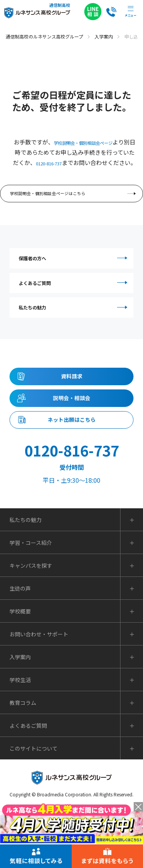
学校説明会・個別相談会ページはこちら (74, 207)
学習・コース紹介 (31, 602)
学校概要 (20, 671)
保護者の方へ (74, 277)
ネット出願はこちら (72, 476)
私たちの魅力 (74, 342)
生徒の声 (20, 648)
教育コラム (23, 762)
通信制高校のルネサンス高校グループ (44, 36)
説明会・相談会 (72, 447)
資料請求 (72, 418)
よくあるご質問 (74, 309)
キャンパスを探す (31, 625)
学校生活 (20, 740)
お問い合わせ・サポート (39, 694)
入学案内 (104, 36)
